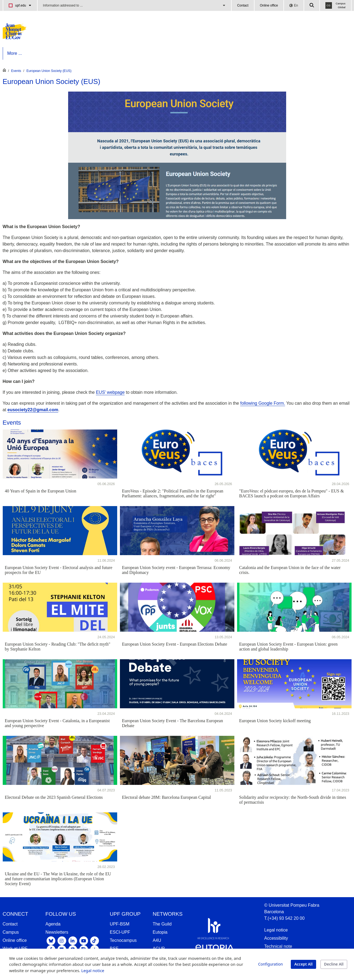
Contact (243, 5)
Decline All (334, 964)
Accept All (303, 964)
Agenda (53, 924)
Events (16, 71)
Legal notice (276, 930)
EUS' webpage (110, 392)
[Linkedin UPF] (73, 941)
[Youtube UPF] (84, 941)
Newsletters (57, 932)
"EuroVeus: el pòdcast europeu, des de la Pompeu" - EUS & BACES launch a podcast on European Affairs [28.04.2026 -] (292, 493)
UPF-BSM (120, 924)
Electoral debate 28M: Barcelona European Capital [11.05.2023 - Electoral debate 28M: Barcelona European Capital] (167, 797)
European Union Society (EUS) (49, 71)
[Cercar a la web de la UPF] (312, 5)
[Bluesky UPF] (51, 941)
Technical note (278, 946)
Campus (11, 932)
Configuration (270, 964)
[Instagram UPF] (62, 941)
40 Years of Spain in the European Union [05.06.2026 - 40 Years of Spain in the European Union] (41, 491)
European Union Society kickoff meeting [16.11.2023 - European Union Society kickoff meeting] (275, 721)
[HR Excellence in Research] (213, 930)
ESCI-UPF (120, 932)
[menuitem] (25, 53)
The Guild (162, 924)
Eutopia (160, 932)
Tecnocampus (123, 940)
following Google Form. (263, 403)
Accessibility (276, 938)
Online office (269, 5)
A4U (157, 940)
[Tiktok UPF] (95, 941)
